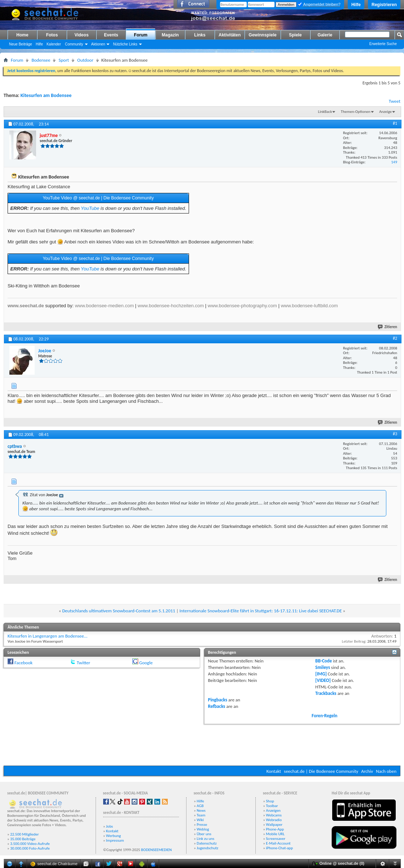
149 (394, 162)
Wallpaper (274, 825)
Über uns (204, 834)
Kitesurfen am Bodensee (46, 95)
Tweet (395, 101)
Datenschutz (207, 843)
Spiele (295, 35)
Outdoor (85, 60)
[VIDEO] (323, 680)
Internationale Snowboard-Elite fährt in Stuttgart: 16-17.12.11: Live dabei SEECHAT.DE (261, 611)
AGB (200, 806)
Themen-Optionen (356, 112)
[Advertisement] (202, 744)
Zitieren (388, 327)
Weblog (203, 829)
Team (201, 815)
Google (146, 663)
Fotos (52, 35)
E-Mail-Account (278, 843)
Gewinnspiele (262, 35)
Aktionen (98, 44)
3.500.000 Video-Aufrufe (30, 844)
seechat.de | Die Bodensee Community (321, 771)
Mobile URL (275, 834)
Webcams (274, 815)
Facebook (23, 663)
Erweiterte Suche (383, 44)
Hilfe (356, 5)
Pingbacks (218, 700)
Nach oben (386, 771)
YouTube (90, 208)
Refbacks (217, 706)
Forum (140, 35)
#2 (395, 338)
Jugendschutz (207, 848)
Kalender (54, 44)
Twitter (84, 663)
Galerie (325, 35)
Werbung (113, 836)
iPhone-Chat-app (279, 848)
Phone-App (275, 829)
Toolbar (272, 806)
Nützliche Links (125, 44)
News (201, 810)
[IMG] (321, 674)
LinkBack (325, 112)
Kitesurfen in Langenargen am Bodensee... (48, 636)
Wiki (200, 820)
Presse (202, 825)
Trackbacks (326, 693)
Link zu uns (205, 839)
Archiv (367, 771)
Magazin (170, 35)
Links (200, 35)
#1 (395, 123)
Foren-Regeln (324, 716)
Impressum (115, 840)
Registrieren (384, 5)
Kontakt (274, 771)
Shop (270, 801)
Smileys (323, 667)
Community (74, 44)
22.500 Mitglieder (25, 834)
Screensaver (276, 839)
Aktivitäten (230, 35)
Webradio (274, 820)
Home (22, 35)
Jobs (109, 826)
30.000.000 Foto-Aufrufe (30, 848)
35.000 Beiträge (23, 839)
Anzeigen (273, 810)
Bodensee (41, 60)
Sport (64, 60)
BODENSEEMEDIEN (156, 850)
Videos (81, 35)
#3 (395, 434)
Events (111, 35)
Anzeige (385, 112)
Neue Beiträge (21, 44)
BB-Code (324, 661)
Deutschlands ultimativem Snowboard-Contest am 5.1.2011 (118, 611)
